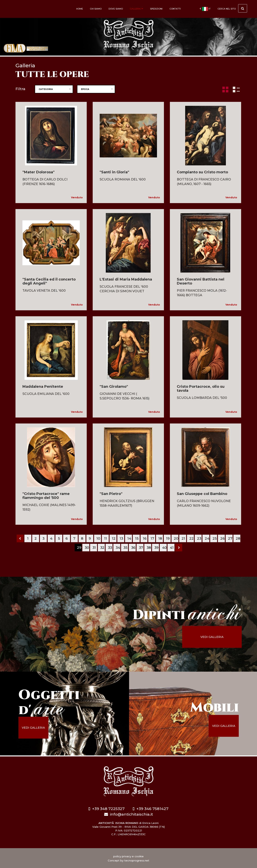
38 (149, 547)
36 (133, 547)
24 (207, 538)
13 (121, 538)
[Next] (179, 548)
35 (125, 547)
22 (192, 538)
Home (80, 9)
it (205, 9)
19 (168, 538)
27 (230, 538)
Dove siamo (116, 9)
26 (222, 538)
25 (215, 538)
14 (129, 538)
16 (145, 538)
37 (141, 547)
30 (87, 547)
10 (98, 538)
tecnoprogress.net (137, 860)
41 (172, 547)
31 (94, 547)
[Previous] (20, 538)
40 (164, 547)
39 (156, 547)
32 (102, 547)
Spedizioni (156, 9)
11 (106, 538)
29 (79, 547)
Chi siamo (96, 9)
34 (118, 547)
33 (110, 547)
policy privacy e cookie (128, 856)
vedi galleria (215, 637)
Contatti (175, 9)
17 (152, 538)
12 (114, 538)
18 (160, 538)
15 (137, 538)
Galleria (136, 9)
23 (199, 538)
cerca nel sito (232, 8)
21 (183, 538)
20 (176, 538)
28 (238, 538)
